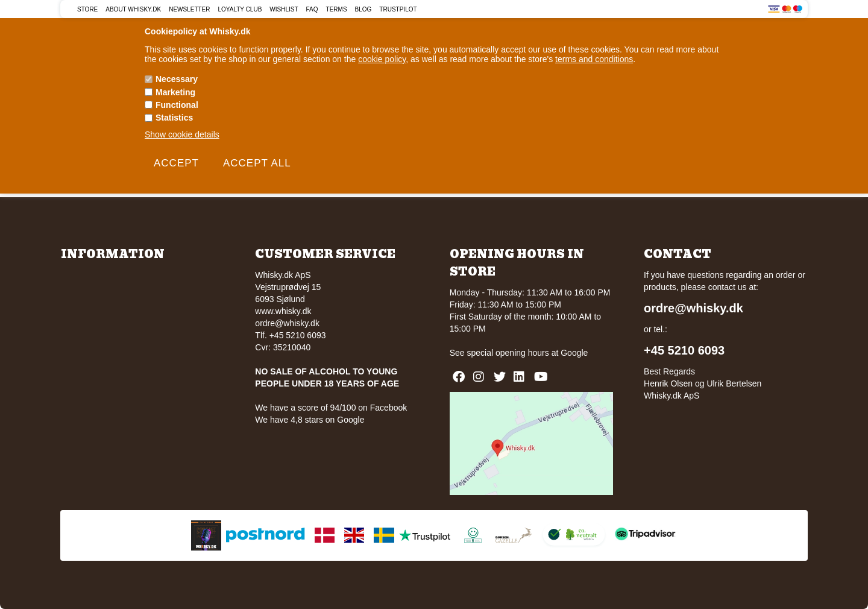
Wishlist (284, 9)
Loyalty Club (240, 9)
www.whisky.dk (283, 311)
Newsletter (189, 9)
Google (574, 353)
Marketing (175, 92)
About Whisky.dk (133, 9)
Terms (337, 9)
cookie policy (382, 59)
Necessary (177, 79)
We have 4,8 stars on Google (310, 420)
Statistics (174, 118)
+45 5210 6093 (684, 350)
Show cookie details (182, 134)
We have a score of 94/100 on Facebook (331, 408)
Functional (177, 105)
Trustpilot (398, 9)
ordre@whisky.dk (287, 323)
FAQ (312, 9)
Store (87, 9)
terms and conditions (594, 59)
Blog (363, 9)
